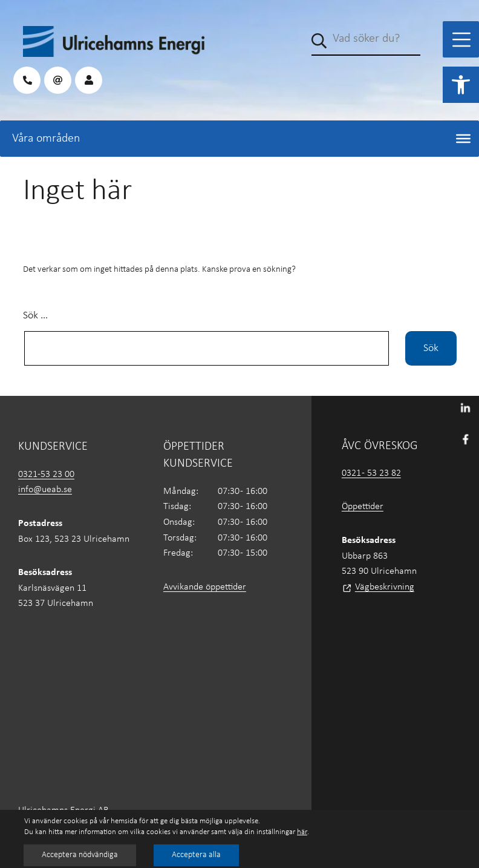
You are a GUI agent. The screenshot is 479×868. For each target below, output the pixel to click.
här (302, 832)
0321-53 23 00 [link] (46, 475)
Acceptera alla (196, 855)
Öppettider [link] (363, 507)
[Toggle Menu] (461, 40)
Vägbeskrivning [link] (385, 587)
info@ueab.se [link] (45, 490)
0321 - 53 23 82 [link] (371, 473)
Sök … (35, 316)
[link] (461, 85)
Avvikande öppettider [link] (205, 587)
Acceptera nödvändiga (80, 855)
